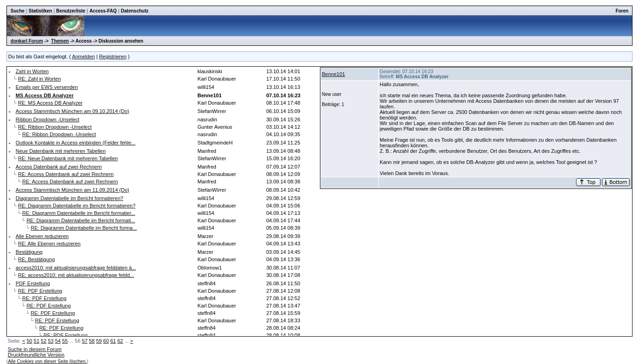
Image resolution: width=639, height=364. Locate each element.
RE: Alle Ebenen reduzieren (49, 244)
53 (50, 341)
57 (85, 341)
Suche (18, 11)
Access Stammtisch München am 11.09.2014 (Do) (72, 190)
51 (37, 341)
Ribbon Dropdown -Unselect (48, 119)
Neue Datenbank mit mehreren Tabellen (61, 151)
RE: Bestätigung (37, 259)
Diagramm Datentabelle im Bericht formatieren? (69, 198)
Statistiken (41, 11)
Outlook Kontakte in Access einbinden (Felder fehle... (76, 143)
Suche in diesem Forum (35, 349)
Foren (622, 11)
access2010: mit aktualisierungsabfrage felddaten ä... (76, 268)
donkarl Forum (27, 41)
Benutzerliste (71, 11)
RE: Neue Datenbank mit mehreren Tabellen (68, 158)
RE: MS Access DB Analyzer (50, 103)
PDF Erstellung (33, 283)
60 (106, 341)
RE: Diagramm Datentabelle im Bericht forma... (84, 228)
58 (92, 341)
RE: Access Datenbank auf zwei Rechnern (66, 174)
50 (29, 341)
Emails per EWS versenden (47, 87)
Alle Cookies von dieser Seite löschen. (47, 361)
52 (44, 341)
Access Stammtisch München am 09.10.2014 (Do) (72, 111)
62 (120, 341)
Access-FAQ (103, 11)
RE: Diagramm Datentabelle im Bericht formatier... (79, 213)
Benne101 (333, 74)
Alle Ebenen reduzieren (42, 236)
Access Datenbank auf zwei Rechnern (59, 167)
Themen (60, 41)
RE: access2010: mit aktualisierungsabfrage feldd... (76, 275)
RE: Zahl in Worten (40, 79)
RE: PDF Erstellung (40, 291)
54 (58, 341)
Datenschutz (135, 11)
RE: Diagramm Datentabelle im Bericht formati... (81, 220)
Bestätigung (29, 252)
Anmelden (83, 56)
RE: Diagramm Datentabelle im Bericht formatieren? (77, 206)
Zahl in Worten (32, 71)
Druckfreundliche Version (36, 355)
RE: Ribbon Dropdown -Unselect (55, 127)
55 (65, 341)
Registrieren (113, 56)
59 (99, 341)
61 (113, 341)
